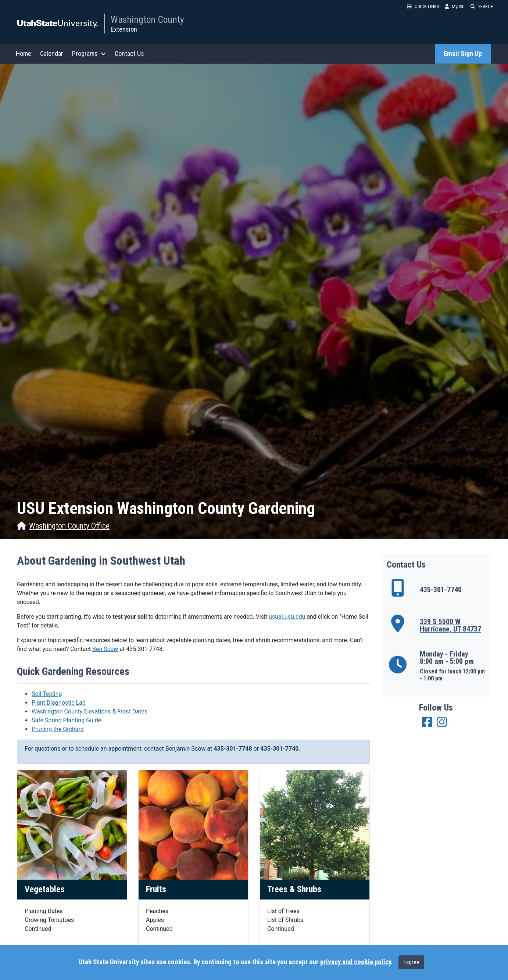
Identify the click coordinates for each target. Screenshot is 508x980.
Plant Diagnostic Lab (59, 703)
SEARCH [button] (482, 6)
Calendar (52, 53)
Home (24, 53)
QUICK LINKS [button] (423, 6)
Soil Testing (47, 694)
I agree (411, 962)
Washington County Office (63, 526)
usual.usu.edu (287, 617)
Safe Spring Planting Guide (66, 720)
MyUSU (455, 6)
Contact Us (129, 53)
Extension (124, 29)
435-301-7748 (144, 649)
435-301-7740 (279, 749)
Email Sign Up (463, 54)
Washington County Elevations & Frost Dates (90, 711)
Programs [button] (89, 53)
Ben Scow (105, 649)
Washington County (147, 19)
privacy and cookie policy (355, 962)
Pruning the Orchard (58, 729)
